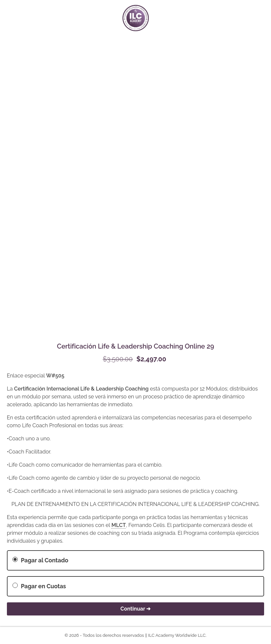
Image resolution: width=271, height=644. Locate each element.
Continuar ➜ (136, 609)
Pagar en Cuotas (39, 586)
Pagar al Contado (40, 560)
